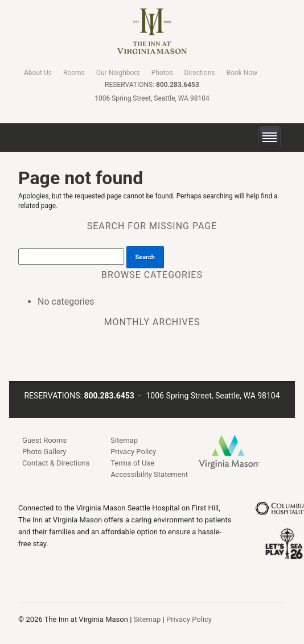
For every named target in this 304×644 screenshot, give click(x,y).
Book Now (242, 73)
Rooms (74, 73)
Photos (162, 73)
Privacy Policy (133, 452)
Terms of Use (132, 463)
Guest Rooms (44, 440)
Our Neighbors (118, 73)
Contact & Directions (56, 463)
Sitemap (124, 440)
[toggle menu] (270, 138)
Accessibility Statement (149, 474)
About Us (38, 73)
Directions (200, 73)
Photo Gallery (44, 452)
